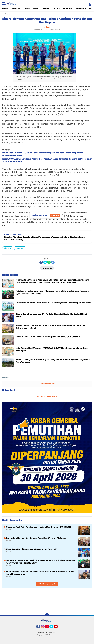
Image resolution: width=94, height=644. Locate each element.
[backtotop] (47, 616)
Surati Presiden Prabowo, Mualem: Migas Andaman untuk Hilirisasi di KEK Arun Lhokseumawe (40, 573)
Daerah (36, 8)
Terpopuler (15, 8)
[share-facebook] (41, 262)
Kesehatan (81, 8)
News (5, 378)
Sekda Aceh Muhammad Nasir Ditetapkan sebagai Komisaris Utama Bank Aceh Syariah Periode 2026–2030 (41, 562)
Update (55, 215)
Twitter (53, 628)
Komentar (47, 268)
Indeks (26, 8)
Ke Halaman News (47, 384)
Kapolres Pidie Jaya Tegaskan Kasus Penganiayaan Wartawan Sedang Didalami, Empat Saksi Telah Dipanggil (45, 238)
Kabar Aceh (68, 8)
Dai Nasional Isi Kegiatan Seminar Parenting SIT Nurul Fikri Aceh (36, 538)
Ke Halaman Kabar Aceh (47, 396)
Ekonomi (46, 8)
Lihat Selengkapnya (47, 584)
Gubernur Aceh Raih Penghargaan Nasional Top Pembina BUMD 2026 (39, 527)
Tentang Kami (51, 632)
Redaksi (41, 632)
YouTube (58, 628)
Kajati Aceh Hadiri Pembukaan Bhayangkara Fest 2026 (32, 549)
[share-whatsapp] (49, 262)
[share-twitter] (45, 262)
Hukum (56, 8)
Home (5, 8)
